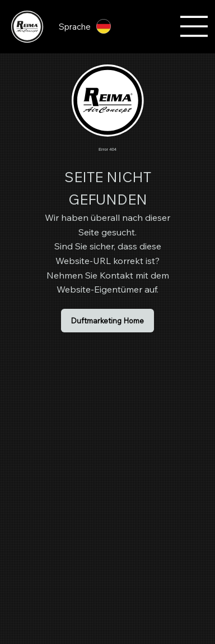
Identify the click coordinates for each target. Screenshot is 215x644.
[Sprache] (90, 26)
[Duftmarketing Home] (107, 321)
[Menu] (194, 26)
